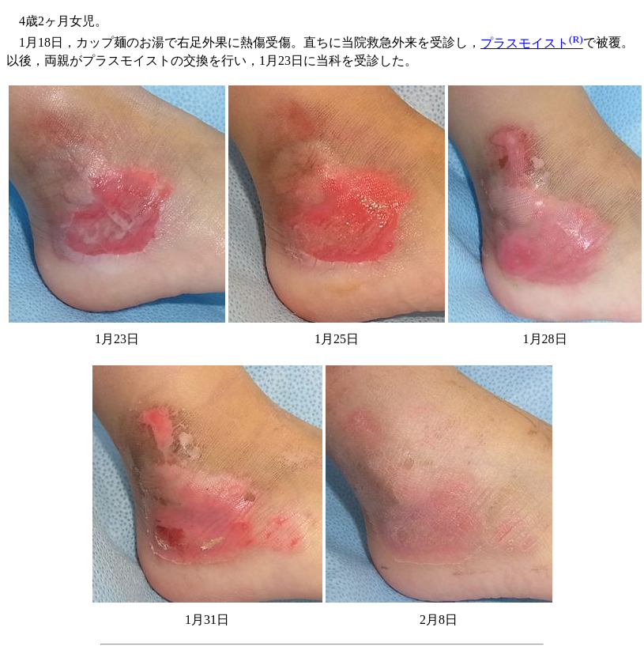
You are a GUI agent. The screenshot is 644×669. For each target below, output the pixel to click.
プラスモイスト (532, 43)
